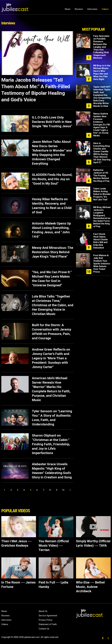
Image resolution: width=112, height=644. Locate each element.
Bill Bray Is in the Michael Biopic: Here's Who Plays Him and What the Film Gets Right (102, 72)
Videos (105, 9)
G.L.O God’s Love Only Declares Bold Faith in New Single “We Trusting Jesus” (52, 122)
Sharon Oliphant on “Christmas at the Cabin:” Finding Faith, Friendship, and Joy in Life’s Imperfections (51, 444)
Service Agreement (48, 616)
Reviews (79, 9)
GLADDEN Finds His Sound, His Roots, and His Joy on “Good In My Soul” (52, 179)
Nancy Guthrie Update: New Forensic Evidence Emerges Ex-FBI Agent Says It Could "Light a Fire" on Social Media (102, 125)
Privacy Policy (45, 620)
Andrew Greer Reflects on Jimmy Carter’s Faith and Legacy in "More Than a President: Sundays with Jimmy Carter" (51, 358)
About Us (43, 611)
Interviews (92, 9)
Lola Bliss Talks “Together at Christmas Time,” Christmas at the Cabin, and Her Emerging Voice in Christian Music (53, 305)
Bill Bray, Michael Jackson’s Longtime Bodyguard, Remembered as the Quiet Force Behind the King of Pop (102, 217)
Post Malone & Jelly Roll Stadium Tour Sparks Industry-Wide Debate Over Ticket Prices (102, 264)
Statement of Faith (48, 624)
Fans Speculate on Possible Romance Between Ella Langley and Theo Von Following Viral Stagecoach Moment (101, 47)
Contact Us (44, 629)
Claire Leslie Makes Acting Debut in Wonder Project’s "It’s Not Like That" (102, 194)
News (68, 9)
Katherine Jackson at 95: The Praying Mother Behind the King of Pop (101, 175)
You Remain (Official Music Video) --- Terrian (54, 545)
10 (63, 490)
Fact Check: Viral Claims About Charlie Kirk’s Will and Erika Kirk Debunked (101, 241)
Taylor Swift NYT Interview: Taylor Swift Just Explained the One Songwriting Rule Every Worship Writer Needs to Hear (102, 96)
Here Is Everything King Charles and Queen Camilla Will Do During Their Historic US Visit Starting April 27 (102, 153)
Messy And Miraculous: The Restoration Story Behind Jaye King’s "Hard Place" (53, 252)
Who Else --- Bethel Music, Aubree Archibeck (90, 587)
